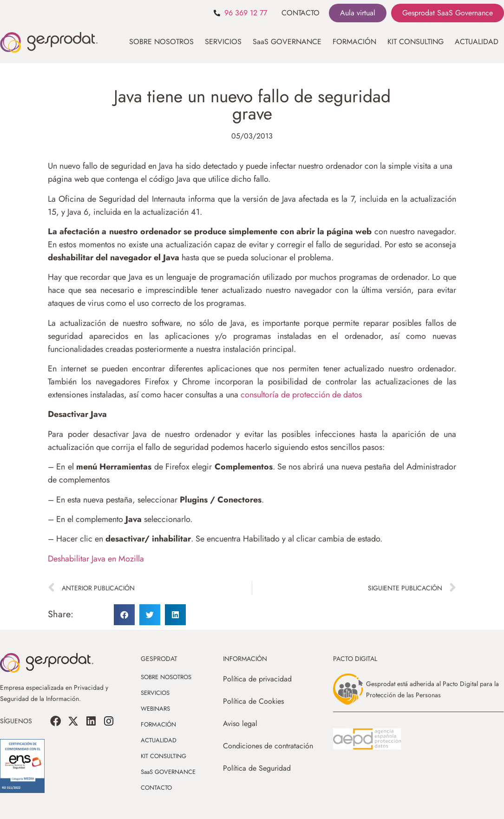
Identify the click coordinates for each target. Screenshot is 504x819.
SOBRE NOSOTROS (161, 42)
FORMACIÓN (354, 42)
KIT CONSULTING (416, 42)
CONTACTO (301, 13)
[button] (124, 615)
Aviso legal (240, 723)
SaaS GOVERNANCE (287, 42)
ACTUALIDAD (477, 42)
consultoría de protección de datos (301, 395)
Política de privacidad (257, 679)
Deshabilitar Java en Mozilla (96, 559)
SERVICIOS (223, 42)
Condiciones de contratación (268, 746)
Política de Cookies (253, 701)
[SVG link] (367, 739)
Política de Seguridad (257, 768)
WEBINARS (155, 709)
